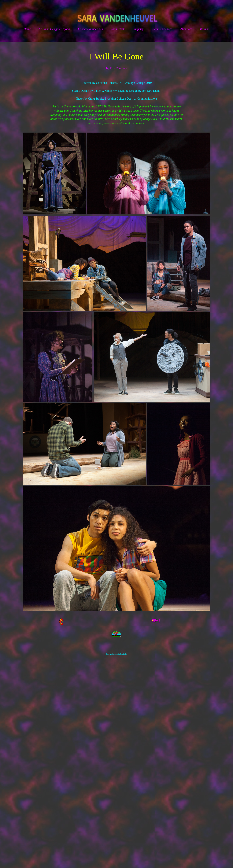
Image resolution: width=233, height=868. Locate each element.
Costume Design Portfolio (54, 29)
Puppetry (138, 29)
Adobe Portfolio (121, 654)
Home (27, 29)
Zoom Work (118, 29)
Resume (205, 29)
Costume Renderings (90, 29)
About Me (186, 29)
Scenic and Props (162, 29)
